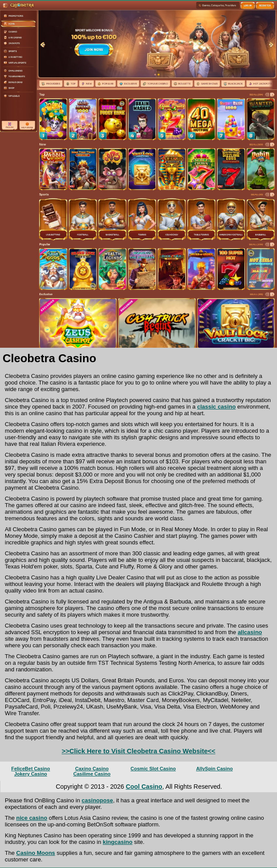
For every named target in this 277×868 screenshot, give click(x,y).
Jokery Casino (30, 774)
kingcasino (118, 842)
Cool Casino (144, 787)
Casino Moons (36, 853)
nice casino (32, 818)
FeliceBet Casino (31, 769)
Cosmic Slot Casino (153, 769)
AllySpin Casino (214, 769)
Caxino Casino (92, 769)
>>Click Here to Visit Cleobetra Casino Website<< (138, 751)
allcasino (250, 632)
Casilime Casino (92, 774)
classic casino (216, 407)
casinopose (98, 800)
